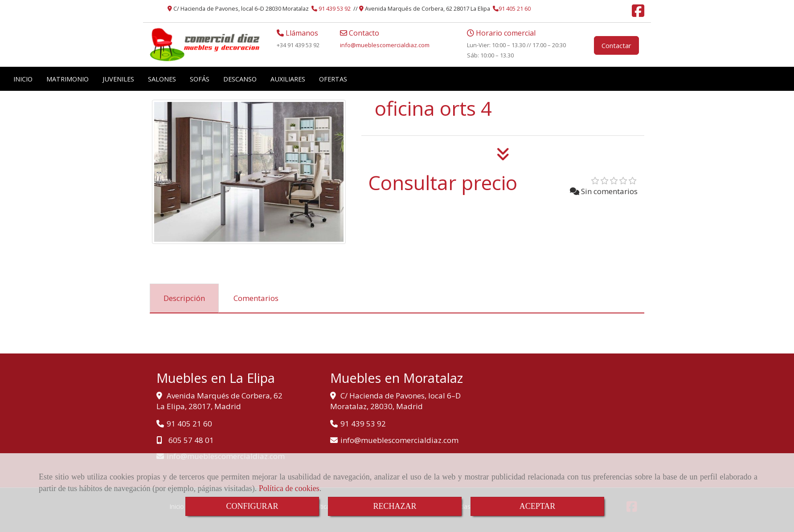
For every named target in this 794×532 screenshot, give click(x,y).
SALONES (162, 79)
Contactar (616, 45)
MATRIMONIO (68, 79)
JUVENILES (118, 79)
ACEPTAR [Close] (538, 506)
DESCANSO (240, 79)
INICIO (23, 79)
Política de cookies (289, 488)
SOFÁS (200, 79)
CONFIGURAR (252, 506)
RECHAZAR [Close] (395, 506)
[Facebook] (638, 13)
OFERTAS (333, 79)
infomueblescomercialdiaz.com (385, 45)
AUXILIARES (288, 79)
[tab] (184, 298)
